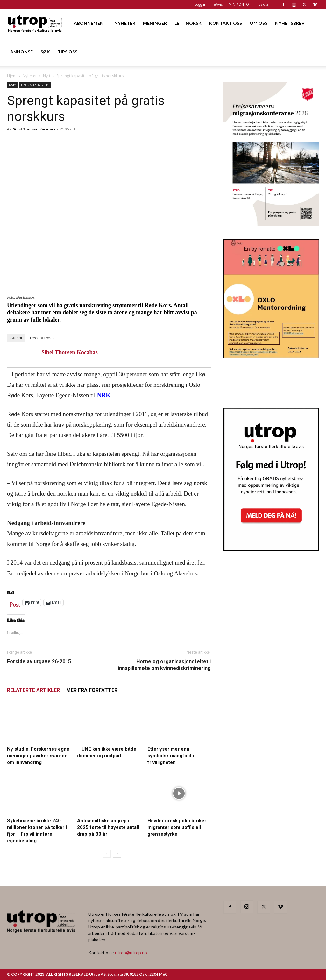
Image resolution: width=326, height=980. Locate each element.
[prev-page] (107, 854)
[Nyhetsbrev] (271, 549)
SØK (45, 52)
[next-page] (117, 854)
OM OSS (259, 23)
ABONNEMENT (90, 23)
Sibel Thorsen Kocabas (34, 129)
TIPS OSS (67, 52)
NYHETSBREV (290, 23)
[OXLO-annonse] (271, 356)
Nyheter (30, 76)
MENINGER (155, 23)
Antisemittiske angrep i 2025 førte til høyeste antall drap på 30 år (108, 827)
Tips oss (262, 4)
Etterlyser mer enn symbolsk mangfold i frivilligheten (171, 756)
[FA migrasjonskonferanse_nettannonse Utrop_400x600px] (271, 223)
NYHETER (125, 23)
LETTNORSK (188, 23)
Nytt (47, 76)
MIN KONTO (239, 4)
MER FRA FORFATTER (92, 690)
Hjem (12, 76)
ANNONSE (21, 52)
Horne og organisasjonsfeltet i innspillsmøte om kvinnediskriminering (164, 665)
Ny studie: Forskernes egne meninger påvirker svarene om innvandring (38, 756)
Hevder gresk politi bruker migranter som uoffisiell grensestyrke (177, 827)
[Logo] (35, 23)
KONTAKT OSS (226, 23)
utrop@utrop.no (131, 952)
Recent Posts (42, 338)
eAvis (218, 4)
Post (15, 603)
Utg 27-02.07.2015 (35, 85)
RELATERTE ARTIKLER (33, 690)
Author (16, 338)
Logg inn (201, 4)
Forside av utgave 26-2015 (39, 661)
